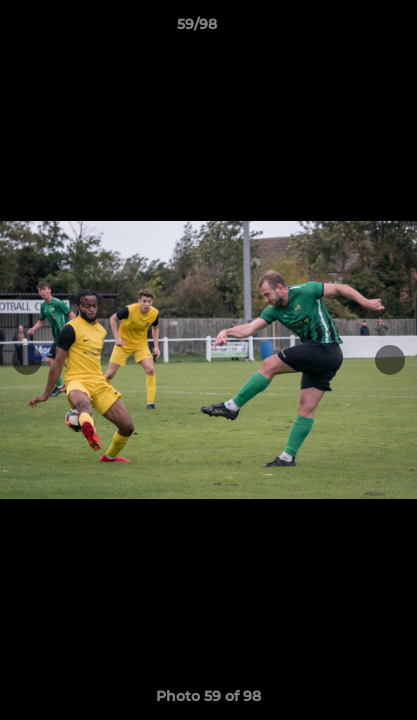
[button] (345, 29)
